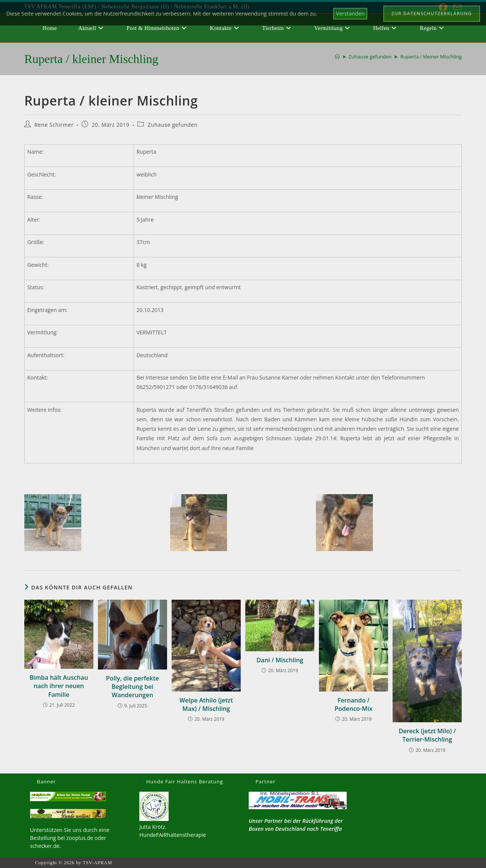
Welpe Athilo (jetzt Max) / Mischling (206, 704)
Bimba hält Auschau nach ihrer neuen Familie (59, 686)
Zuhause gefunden (173, 125)
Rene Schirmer (54, 125)
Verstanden (350, 13)
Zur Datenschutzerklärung (432, 13)
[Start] (337, 57)
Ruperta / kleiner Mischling (431, 57)
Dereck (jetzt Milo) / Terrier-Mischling (427, 735)
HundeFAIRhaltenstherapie (173, 835)
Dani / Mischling (280, 660)
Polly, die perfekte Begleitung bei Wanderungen (132, 687)
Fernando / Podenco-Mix (353, 704)
